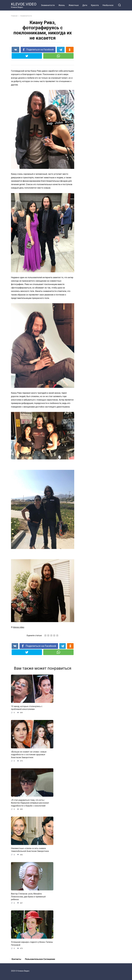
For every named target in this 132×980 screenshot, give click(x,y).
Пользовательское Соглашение (40, 959)
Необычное (108, 5)
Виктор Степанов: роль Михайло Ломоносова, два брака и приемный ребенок (28, 897)
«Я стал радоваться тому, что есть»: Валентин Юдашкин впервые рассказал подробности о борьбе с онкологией (30, 803)
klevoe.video (19, 627)
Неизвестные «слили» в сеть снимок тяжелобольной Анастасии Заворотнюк (30, 850)
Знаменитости (48, 5)
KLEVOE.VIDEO (24, 4)
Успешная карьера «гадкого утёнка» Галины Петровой (32, 943)
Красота (95, 5)
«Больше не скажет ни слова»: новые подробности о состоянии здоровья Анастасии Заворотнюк (29, 755)
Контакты (16, 959)
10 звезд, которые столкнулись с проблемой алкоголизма (27, 708)
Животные (74, 5)
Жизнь (62, 5)
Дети (85, 5)
